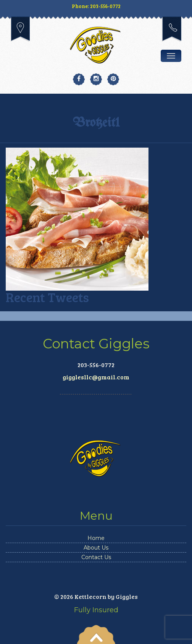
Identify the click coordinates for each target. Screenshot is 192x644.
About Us (96, 548)
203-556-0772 (172, 29)
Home (96, 538)
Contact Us (96, 557)
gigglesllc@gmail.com (96, 377)
